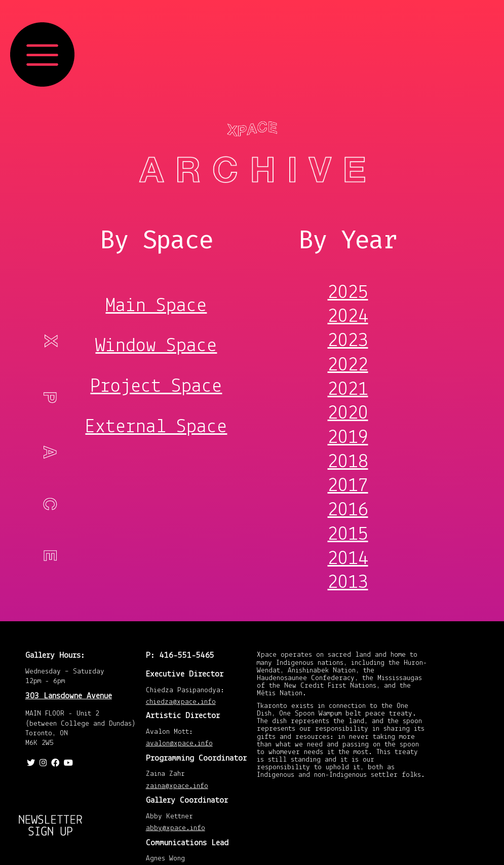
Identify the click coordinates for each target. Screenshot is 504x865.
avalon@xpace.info (179, 744)
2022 (348, 366)
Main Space (156, 306)
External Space (156, 427)
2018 (348, 462)
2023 (348, 341)
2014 (348, 559)
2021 (348, 390)
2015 (348, 535)
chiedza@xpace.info (181, 703)
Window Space (156, 346)
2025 (348, 293)
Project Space (156, 387)
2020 (348, 414)
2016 (348, 511)
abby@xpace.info (176, 829)
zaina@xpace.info (177, 787)
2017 (348, 486)
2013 (348, 583)
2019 (348, 438)
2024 (348, 317)
